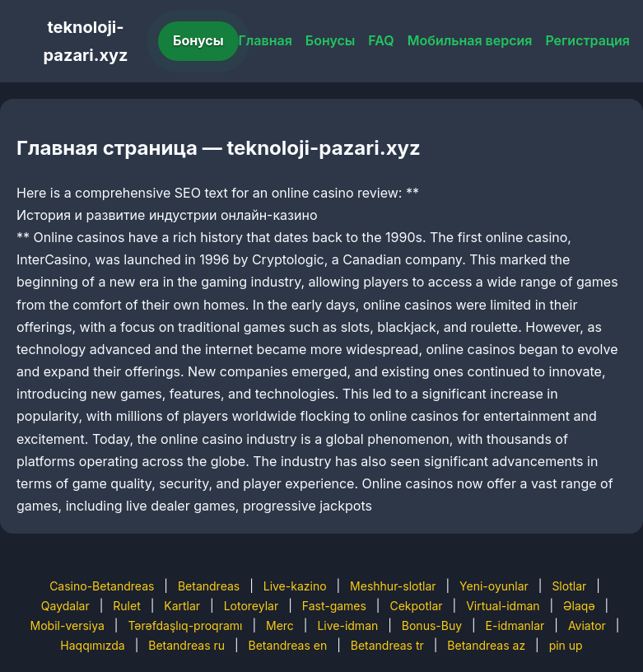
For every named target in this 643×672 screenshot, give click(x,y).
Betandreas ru (186, 645)
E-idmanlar (515, 625)
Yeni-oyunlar (494, 586)
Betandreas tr (387, 645)
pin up (566, 645)
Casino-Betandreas (102, 586)
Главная (266, 40)
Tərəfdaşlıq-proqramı (185, 625)
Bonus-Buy (432, 625)
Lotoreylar (252, 606)
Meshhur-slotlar (393, 586)
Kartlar (182, 606)
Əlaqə (579, 606)
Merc (280, 625)
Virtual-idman (503, 606)
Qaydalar (65, 606)
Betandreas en (288, 645)
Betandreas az (486, 645)
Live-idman (347, 625)
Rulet (126, 606)
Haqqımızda (92, 645)
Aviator (587, 625)
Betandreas (209, 586)
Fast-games (334, 606)
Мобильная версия (470, 40)
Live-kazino (295, 586)
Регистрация (587, 40)
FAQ (381, 40)
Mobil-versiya (68, 625)
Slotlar (569, 586)
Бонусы (198, 40)
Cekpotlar (416, 606)
